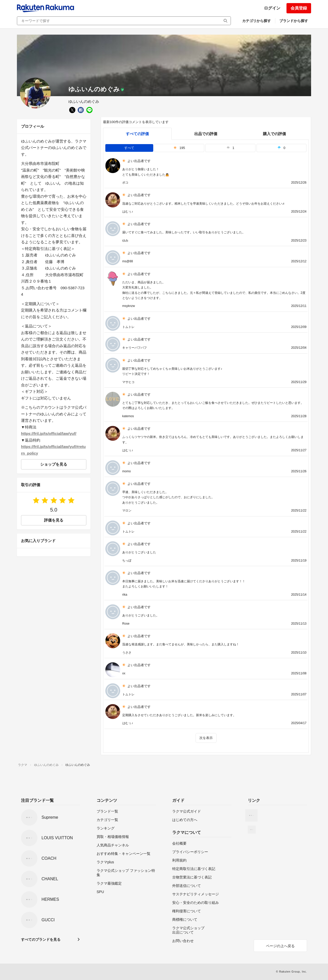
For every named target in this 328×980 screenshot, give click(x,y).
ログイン (272, 8)
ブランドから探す (294, 21)
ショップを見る (54, 464)
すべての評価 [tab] (137, 134)
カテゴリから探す (257, 21)
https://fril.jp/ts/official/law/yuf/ (49, 433)
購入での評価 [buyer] (274, 134)
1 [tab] (230, 148)
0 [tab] (281, 148)
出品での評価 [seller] (206, 134)
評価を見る (54, 520)
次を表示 (206, 738)
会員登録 (299, 8)
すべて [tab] (129, 148)
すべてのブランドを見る (41, 939)
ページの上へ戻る (280, 946)
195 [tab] (179, 148)
